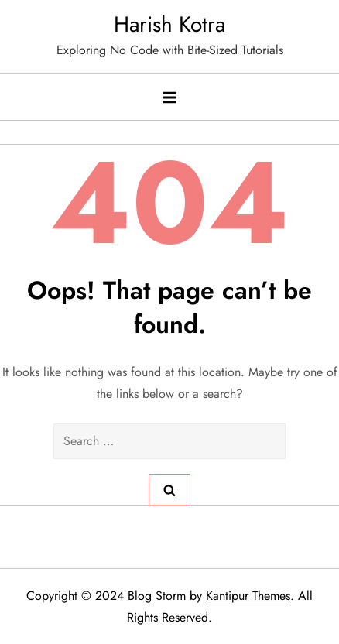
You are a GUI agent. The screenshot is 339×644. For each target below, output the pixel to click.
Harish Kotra (169, 24)
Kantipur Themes (248, 596)
